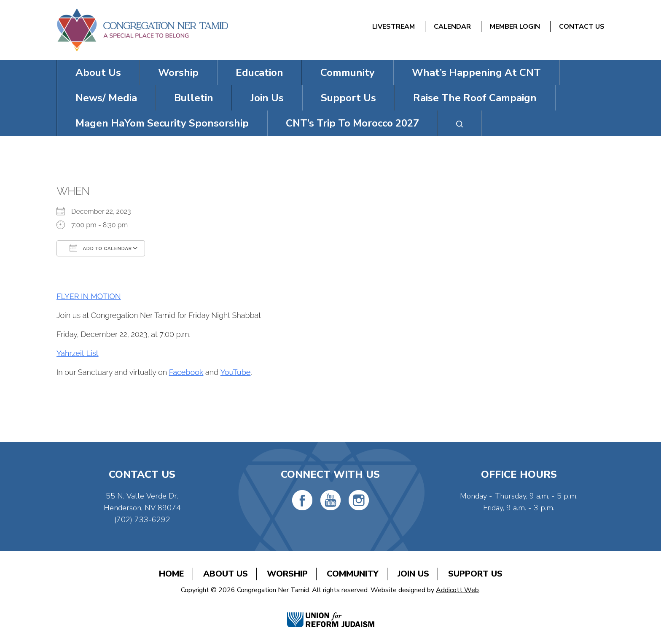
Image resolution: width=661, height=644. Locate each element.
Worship (178, 73)
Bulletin (194, 98)
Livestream (394, 27)
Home (172, 574)
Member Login (515, 27)
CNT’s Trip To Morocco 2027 (352, 123)
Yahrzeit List (78, 353)
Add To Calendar (101, 248)
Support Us (348, 98)
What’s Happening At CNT (476, 73)
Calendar (452, 27)
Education (259, 73)
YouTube (236, 372)
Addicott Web (457, 590)
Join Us (267, 98)
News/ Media (106, 98)
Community (348, 73)
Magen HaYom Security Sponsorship (162, 123)
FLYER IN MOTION (89, 296)
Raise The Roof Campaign (475, 98)
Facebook (186, 372)
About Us (98, 73)
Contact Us (582, 27)
